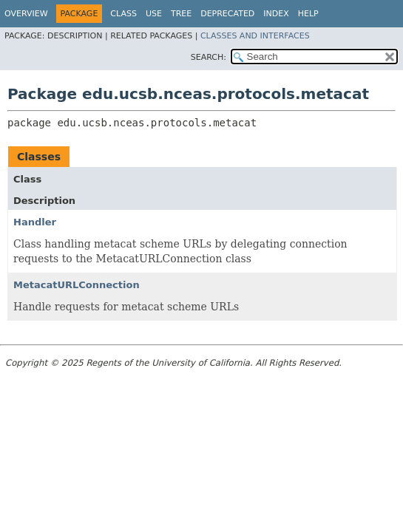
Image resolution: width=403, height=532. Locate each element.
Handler (35, 222)
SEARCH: (209, 57)
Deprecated (227, 14)
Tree (181, 14)
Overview (26, 14)
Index (276, 14)
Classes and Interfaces (255, 36)
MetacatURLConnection (77, 285)
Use (154, 14)
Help (308, 14)
